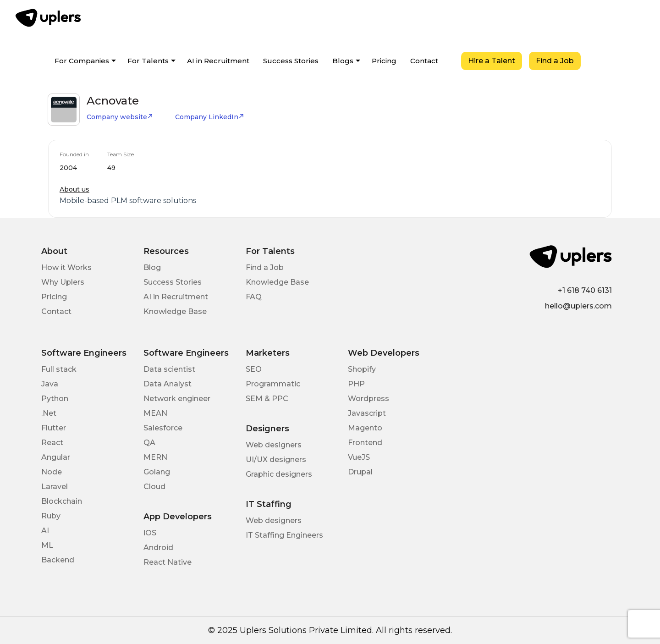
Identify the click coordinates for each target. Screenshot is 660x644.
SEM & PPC (267, 399)
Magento (365, 428)
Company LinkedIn (210, 117)
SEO (254, 369)
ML (47, 545)
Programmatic (273, 384)
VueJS (359, 457)
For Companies (82, 61)
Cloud (154, 487)
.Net (49, 413)
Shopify (362, 369)
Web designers (274, 445)
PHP (356, 384)
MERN (155, 457)
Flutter (54, 428)
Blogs (343, 61)
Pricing (384, 61)
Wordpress (368, 399)
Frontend (365, 443)
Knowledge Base (175, 311)
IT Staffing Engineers (284, 535)
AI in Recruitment (218, 61)
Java (50, 384)
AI (45, 531)
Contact (424, 61)
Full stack (59, 369)
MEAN (155, 413)
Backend (58, 560)
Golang (157, 472)
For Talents (148, 61)
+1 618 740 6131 (585, 290)
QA (149, 443)
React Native (168, 562)
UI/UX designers (276, 460)
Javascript (367, 413)
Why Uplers (63, 282)
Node (52, 472)
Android (158, 548)
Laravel (55, 487)
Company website (120, 117)
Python (55, 399)
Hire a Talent (492, 61)
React (52, 443)
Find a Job (555, 61)
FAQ (254, 297)
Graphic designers (279, 474)
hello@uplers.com (578, 306)
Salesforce (163, 428)
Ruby (51, 516)
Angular (56, 457)
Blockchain (62, 501)
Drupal (360, 472)
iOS (150, 533)
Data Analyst (168, 384)
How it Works (66, 267)
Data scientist (169, 369)
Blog (152, 267)
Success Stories (291, 61)
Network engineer (177, 399)
